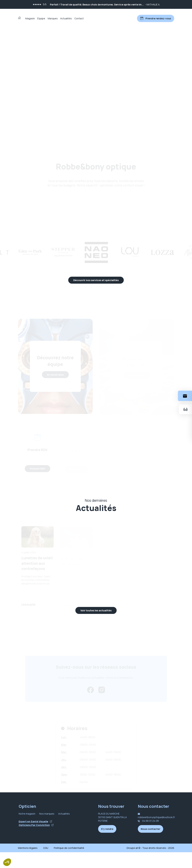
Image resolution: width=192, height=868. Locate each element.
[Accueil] (20, 18)
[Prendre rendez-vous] (155, 18)
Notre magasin (27, 829)
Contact (79, 18)
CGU (46, 864)
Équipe (41, 18)
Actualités (66, 18)
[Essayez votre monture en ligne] (185, 409)
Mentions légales (28, 864)
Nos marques (47, 829)
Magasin (30, 18)
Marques (53, 18)
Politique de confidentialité (69, 864)
